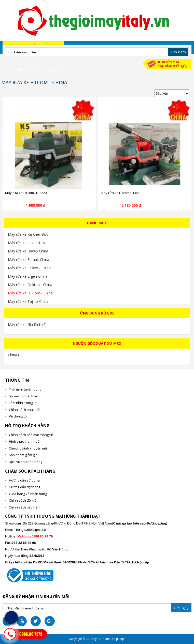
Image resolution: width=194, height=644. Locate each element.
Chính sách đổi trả (23, 500)
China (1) (15, 355)
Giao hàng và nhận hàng (28, 494)
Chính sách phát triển (25, 410)
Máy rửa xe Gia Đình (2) (27, 325)
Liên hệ (54, 70)
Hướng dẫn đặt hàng (25, 487)
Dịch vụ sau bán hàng (26, 462)
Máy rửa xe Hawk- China (28, 251)
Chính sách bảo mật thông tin (31, 435)
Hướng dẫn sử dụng (24, 480)
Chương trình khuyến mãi (28, 448)
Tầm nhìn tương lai (23, 403)
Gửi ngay (181, 608)
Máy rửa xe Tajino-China (28, 301)
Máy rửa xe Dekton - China (30, 285)
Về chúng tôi (18, 416)
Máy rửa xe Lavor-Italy (26, 243)
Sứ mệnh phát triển (24, 396)
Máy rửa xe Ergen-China (28, 276)
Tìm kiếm (178, 52)
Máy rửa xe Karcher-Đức (28, 234)
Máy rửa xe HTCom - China (30, 293)
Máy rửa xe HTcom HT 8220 (26, 193)
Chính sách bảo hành (25, 507)
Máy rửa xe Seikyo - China (29, 268)
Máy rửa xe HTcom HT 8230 (122, 193)
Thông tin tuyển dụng (25, 389)
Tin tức (35, 70)
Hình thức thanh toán (25, 441)
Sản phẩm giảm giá (23, 455)
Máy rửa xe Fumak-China (29, 259)
